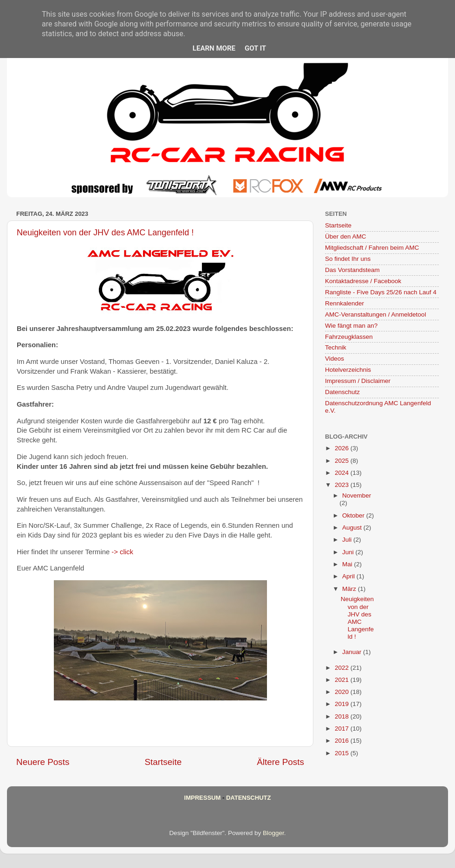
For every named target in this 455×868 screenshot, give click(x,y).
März (350, 589)
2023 (343, 485)
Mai (348, 564)
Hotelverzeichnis (348, 370)
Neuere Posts (43, 762)
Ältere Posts (280, 762)
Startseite (163, 762)
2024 (343, 473)
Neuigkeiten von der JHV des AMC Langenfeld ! (105, 233)
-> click (122, 552)
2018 (343, 716)
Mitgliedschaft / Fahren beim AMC (372, 248)
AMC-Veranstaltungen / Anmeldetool (376, 314)
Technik (336, 347)
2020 (343, 692)
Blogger (273, 833)
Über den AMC (346, 236)
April (349, 576)
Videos (335, 359)
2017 (343, 729)
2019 (343, 704)
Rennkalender (344, 303)
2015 (343, 753)
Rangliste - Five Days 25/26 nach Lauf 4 (381, 292)
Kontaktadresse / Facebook (363, 281)
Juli (348, 540)
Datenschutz (342, 392)
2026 (343, 448)
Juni (349, 552)
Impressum (203, 798)
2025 (343, 461)
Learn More (214, 48)
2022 (343, 668)
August (353, 528)
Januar (353, 652)
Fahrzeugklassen (349, 337)
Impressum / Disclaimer (358, 381)
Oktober (354, 515)
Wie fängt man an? (351, 326)
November (357, 496)
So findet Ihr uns (348, 259)
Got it (255, 48)
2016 (343, 741)
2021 (343, 680)
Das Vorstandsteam (352, 270)
